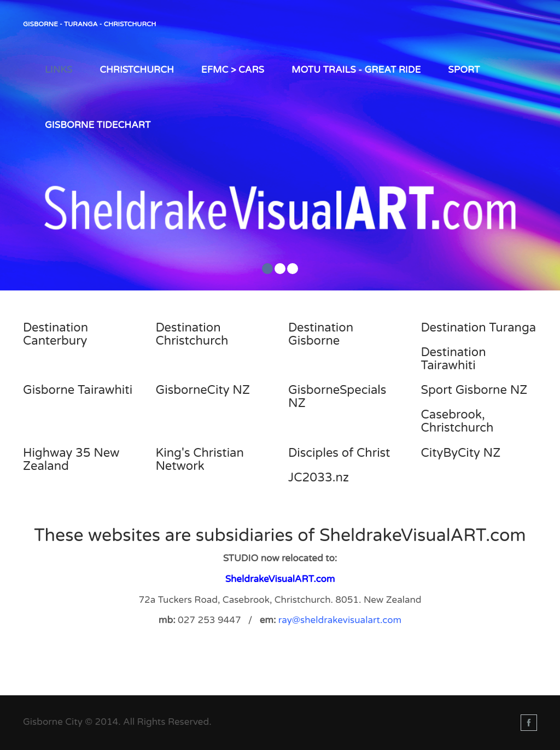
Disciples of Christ (339, 453)
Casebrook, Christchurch (457, 421)
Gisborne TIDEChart (98, 125)
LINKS (59, 70)
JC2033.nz (319, 478)
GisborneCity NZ (203, 390)
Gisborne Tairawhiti (78, 390)
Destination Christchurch (192, 334)
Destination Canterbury (56, 334)
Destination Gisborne (321, 334)
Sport (464, 70)
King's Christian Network (200, 460)
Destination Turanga (479, 328)
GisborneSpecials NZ (337, 397)
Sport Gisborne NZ (474, 390)
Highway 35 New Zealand (71, 460)
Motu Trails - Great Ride (356, 70)
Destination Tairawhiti (454, 359)
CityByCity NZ (461, 453)
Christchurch (137, 70)
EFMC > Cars (233, 70)
